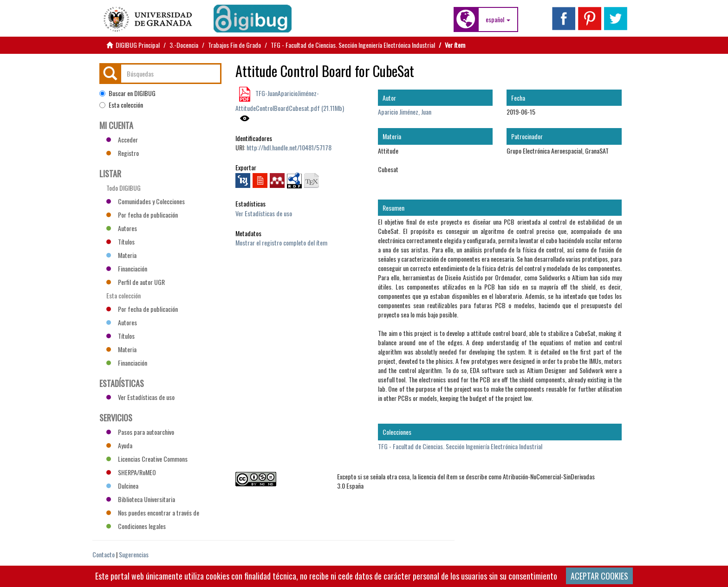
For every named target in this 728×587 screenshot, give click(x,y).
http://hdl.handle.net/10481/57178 (289, 147)
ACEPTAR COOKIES (599, 576)
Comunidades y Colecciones (146, 201)
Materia (121, 255)
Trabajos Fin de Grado (234, 45)
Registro (123, 153)
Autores (122, 228)
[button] (498, 19)
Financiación (127, 268)
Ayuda (119, 445)
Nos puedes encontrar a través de (153, 513)
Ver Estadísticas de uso (264, 213)
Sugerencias (134, 554)
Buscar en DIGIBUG (127, 93)
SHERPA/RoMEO (131, 472)
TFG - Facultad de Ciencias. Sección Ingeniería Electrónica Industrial (353, 45)
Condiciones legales (136, 526)
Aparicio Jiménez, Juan (405, 112)
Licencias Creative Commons (147, 459)
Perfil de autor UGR (136, 282)
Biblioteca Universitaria (141, 499)
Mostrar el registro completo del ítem (281, 242)
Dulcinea (122, 486)
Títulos (120, 242)
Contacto (104, 554)
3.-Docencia (184, 45)
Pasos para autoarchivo (140, 432)
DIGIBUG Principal (138, 45)
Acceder (122, 139)
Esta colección (121, 105)
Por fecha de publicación (142, 215)
